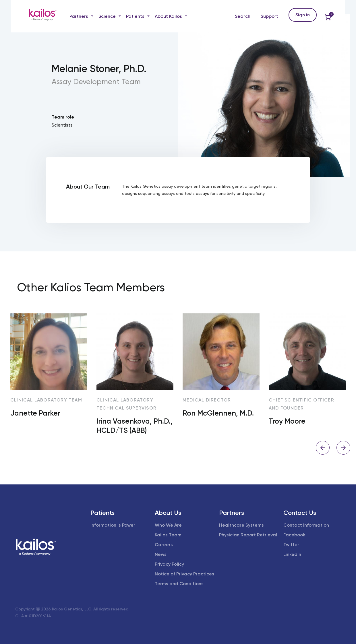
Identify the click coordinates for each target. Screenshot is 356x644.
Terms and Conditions (179, 584)
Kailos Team (168, 535)
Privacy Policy (169, 564)
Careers (164, 545)
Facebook (294, 535)
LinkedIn (292, 554)
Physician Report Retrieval (248, 535)
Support (269, 16)
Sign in (303, 15)
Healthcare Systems (241, 525)
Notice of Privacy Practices (184, 574)
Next (343, 448)
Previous (323, 448)
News (161, 554)
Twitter (291, 545)
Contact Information (306, 525)
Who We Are (168, 525)
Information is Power (113, 525)
